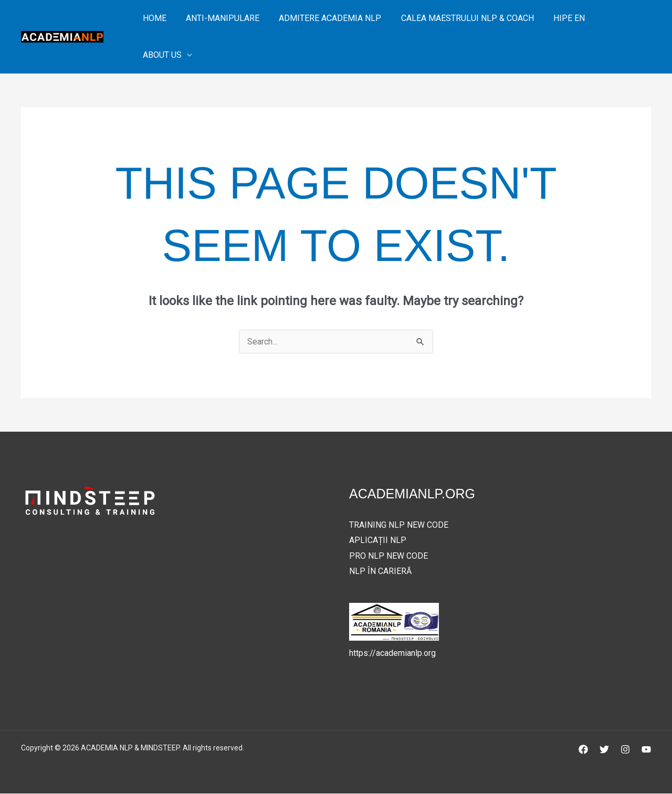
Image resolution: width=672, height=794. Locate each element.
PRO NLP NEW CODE (388, 556)
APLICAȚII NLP (378, 541)
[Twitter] (604, 750)
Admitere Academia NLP (323, 18)
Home (153, 18)
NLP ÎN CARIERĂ (380, 572)
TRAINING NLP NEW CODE (399, 525)
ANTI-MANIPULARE (218, 18)
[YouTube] (646, 750)
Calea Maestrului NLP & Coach (458, 18)
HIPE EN (556, 18)
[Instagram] (625, 750)
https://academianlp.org (392, 653)
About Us (161, 55)
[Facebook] (583, 750)
